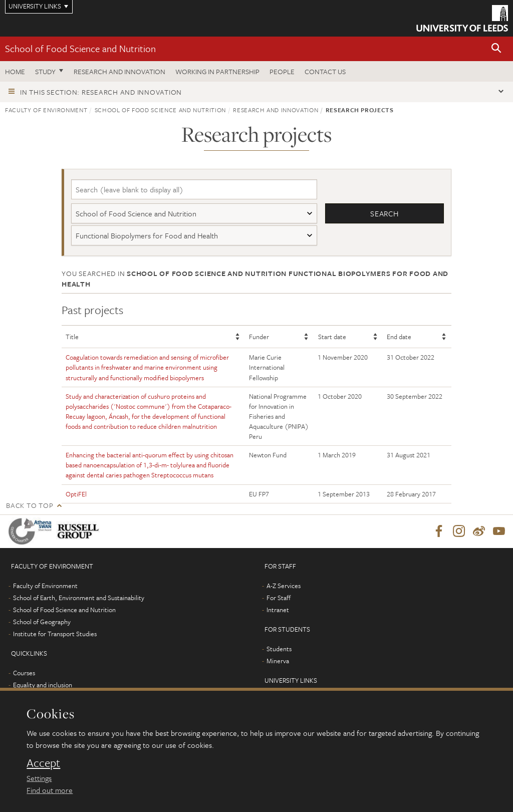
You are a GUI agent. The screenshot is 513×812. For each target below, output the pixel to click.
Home (15, 71)
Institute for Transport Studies (55, 634)
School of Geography (42, 622)
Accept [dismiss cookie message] (43, 763)
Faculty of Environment (46, 110)
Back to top (30, 505)
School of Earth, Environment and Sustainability (79, 598)
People (282, 71)
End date (399, 337)
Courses (24, 673)
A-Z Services (284, 586)
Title (72, 337)
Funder (259, 337)
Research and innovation (119, 71)
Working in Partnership (217, 71)
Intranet (278, 610)
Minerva (278, 661)
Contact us (325, 71)
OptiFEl (76, 494)
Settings (39, 778)
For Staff (279, 598)
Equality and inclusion (43, 685)
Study (45, 71)
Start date (332, 337)
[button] (496, 49)
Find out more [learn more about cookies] (50, 790)
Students (279, 649)
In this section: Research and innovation (101, 92)
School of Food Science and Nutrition (80, 48)
